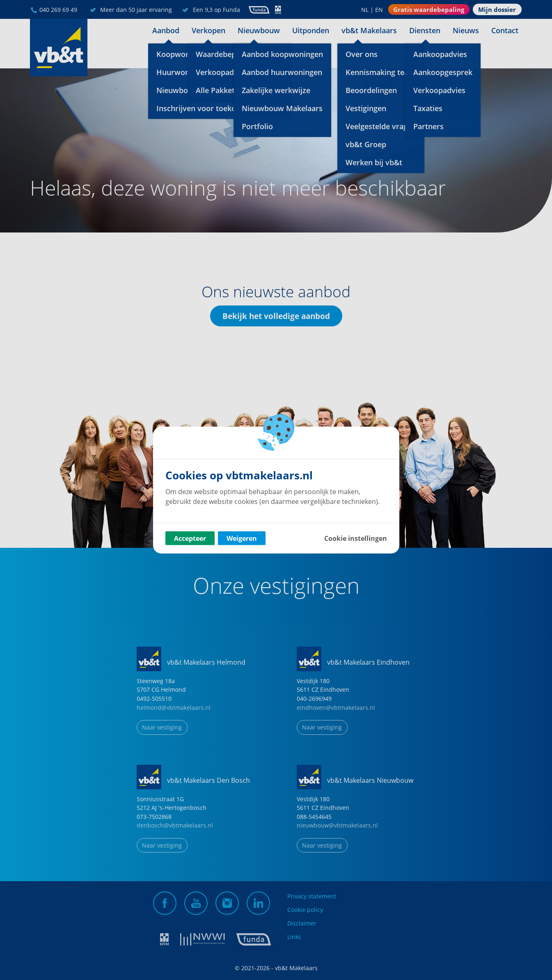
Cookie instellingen (356, 538)
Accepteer (190, 538)
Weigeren (242, 538)
